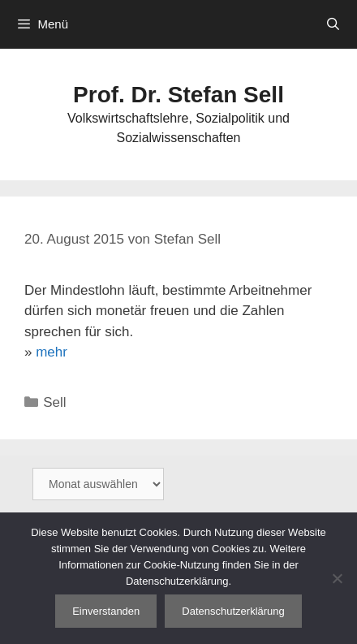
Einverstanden (106, 611)
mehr (52, 352)
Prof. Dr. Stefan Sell (178, 95)
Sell (54, 402)
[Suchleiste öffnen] (333, 24)
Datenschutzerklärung (233, 611)
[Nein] (337, 578)
